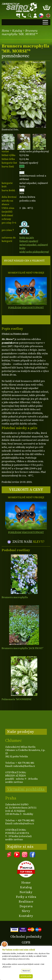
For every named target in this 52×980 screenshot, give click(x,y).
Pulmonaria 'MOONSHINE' (17, 699)
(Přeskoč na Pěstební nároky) (15, 334)
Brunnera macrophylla (15, 597)
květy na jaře (27, 238)
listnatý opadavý (29, 241)
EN (48, 15)
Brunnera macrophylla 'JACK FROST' (22, 648)
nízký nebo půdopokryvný (34, 252)
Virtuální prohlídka (26, 789)
